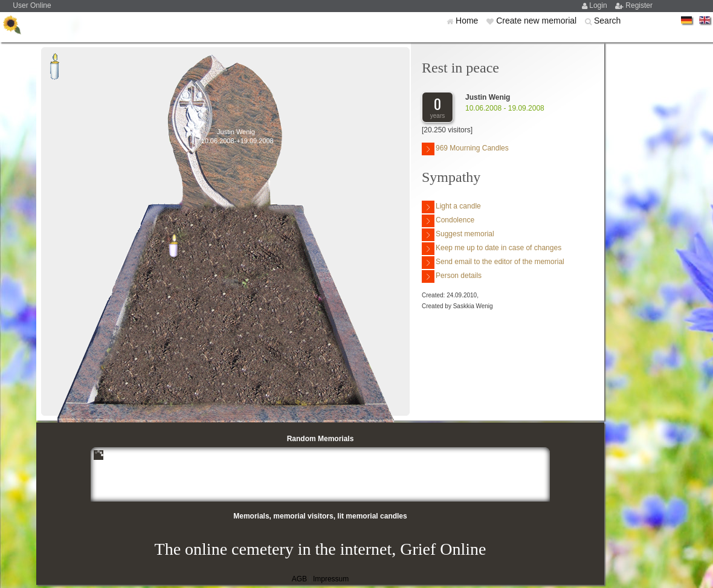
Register (639, 5)
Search (607, 21)
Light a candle (451, 207)
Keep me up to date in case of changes (492, 249)
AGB (299, 579)
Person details (452, 276)
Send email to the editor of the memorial (493, 263)
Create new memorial (537, 21)
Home (468, 21)
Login (599, 5)
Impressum (331, 579)
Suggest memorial (458, 235)
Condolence (448, 221)
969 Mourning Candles (465, 149)
